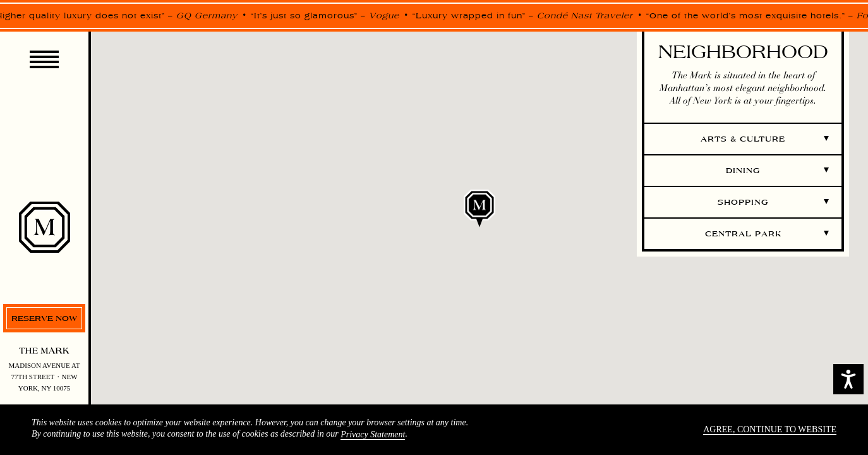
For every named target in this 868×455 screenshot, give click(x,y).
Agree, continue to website (770, 429)
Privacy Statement (373, 434)
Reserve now (44, 318)
